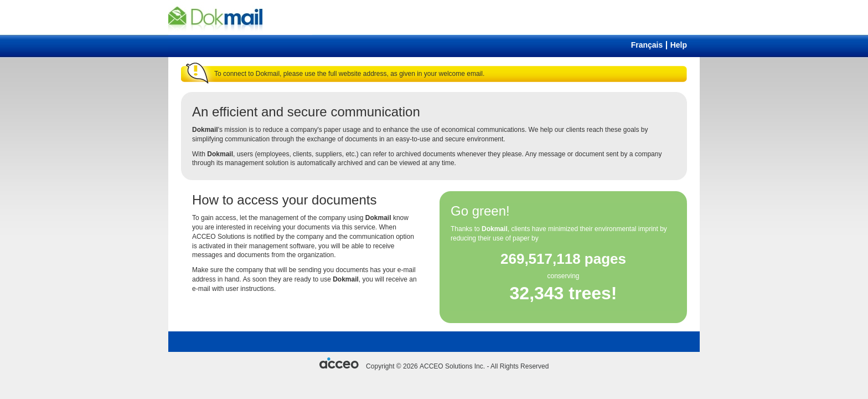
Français (647, 45)
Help (679, 45)
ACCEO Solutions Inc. (452, 366)
